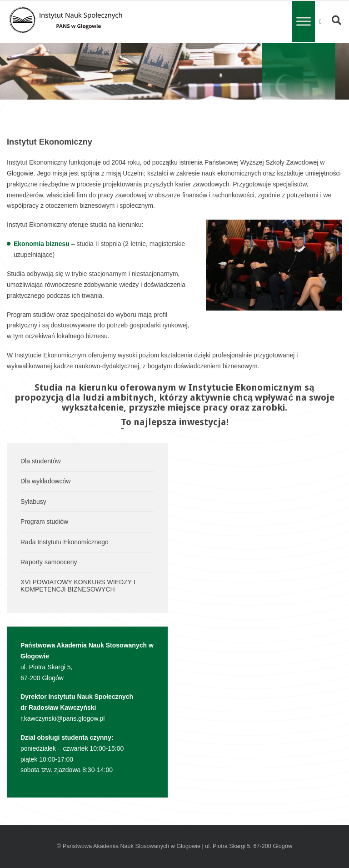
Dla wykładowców (45, 481)
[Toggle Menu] (304, 21)
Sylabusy (33, 502)
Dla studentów (41, 461)
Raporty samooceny (49, 562)
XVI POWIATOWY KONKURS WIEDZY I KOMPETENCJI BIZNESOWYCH (78, 585)
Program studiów (44, 522)
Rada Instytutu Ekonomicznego (65, 542)
